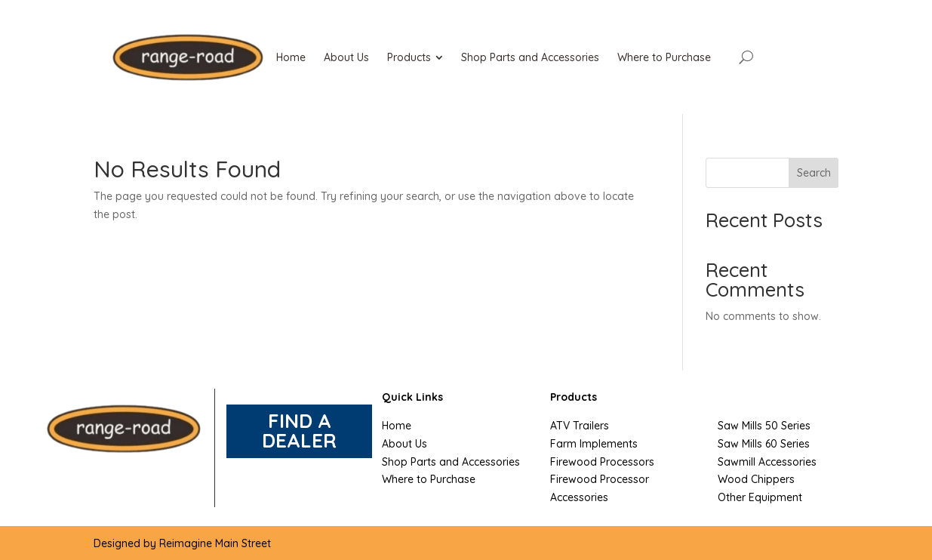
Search (814, 173)
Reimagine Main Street (215, 543)
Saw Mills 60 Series (764, 444)
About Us (404, 444)
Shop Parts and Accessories (451, 462)
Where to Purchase (429, 479)
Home (397, 426)
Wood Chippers (756, 479)
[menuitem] (291, 57)
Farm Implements (594, 444)
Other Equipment (760, 497)
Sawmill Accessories (767, 462)
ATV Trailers (580, 426)
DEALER (299, 440)
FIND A (300, 421)
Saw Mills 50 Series (764, 426)
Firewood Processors (602, 462)
